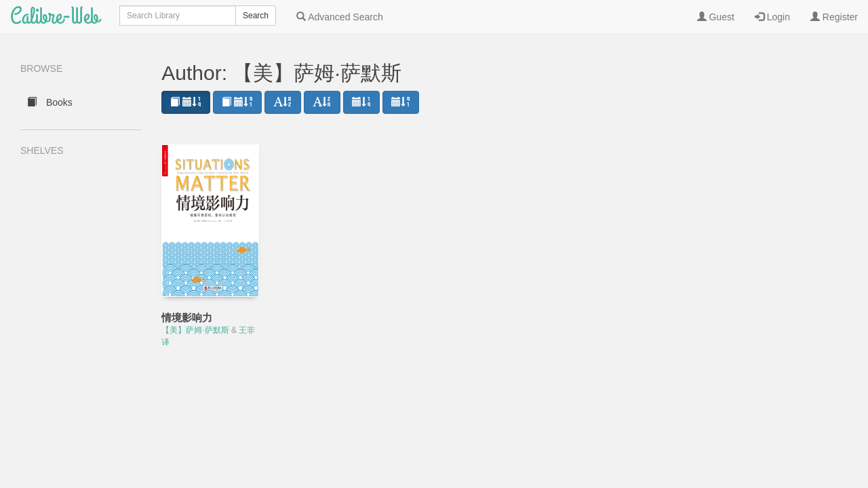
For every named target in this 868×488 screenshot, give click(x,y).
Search (256, 16)
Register (834, 17)
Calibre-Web (55, 17)
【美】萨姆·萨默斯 (195, 330)
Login (772, 17)
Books (50, 102)
